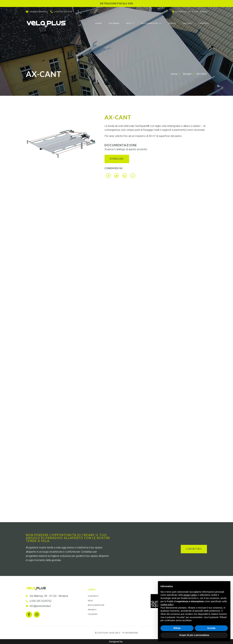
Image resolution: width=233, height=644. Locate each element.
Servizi (172, 23)
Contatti (203, 23)
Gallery (187, 23)
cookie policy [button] (167, 604)
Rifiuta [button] (177, 628)
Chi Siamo (114, 23)
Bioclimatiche (152, 23)
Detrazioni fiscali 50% (117, 3)
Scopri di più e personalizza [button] (194, 635)
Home (99, 23)
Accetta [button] (211, 628)
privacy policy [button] (190, 595)
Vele (130, 23)
